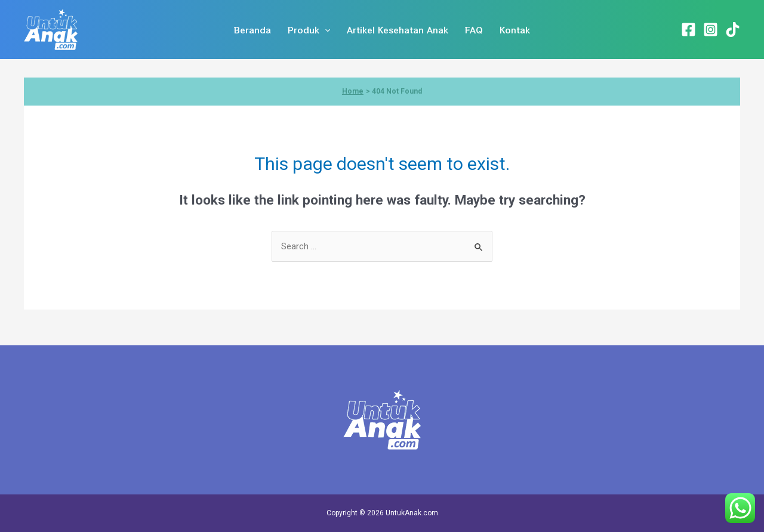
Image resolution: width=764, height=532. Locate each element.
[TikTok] (733, 30)
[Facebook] (688, 30)
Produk (309, 30)
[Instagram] (711, 30)
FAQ (474, 30)
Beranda (252, 30)
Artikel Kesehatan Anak (398, 30)
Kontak (515, 30)
